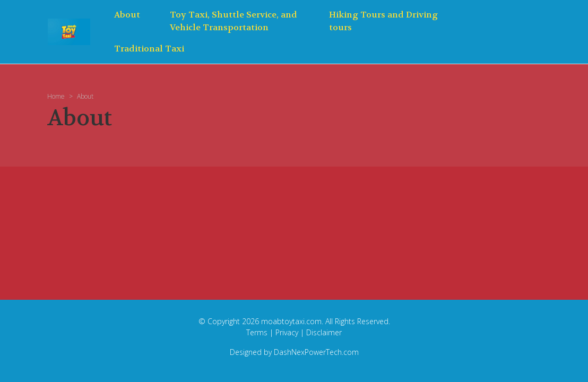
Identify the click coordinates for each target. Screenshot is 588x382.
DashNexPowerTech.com (316, 352)
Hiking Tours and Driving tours (383, 21)
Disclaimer (324, 332)
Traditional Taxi (149, 49)
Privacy (287, 332)
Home (56, 96)
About (127, 15)
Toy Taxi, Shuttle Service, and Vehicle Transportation (234, 21)
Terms (257, 332)
